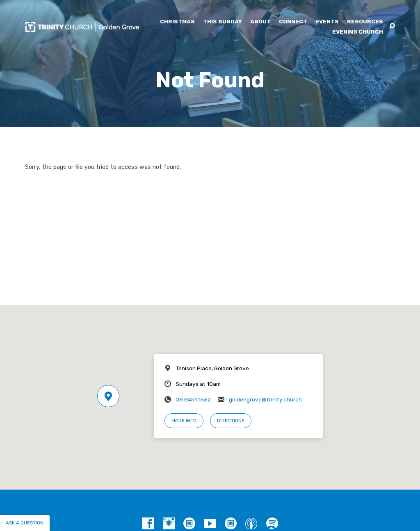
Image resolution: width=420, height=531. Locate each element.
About (260, 22)
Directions (231, 421)
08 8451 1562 (193, 399)
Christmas (177, 22)
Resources (365, 22)
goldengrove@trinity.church (265, 399)
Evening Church (358, 32)
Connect (293, 22)
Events (327, 22)
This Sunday (223, 22)
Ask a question (25, 523)
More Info (184, 421)
